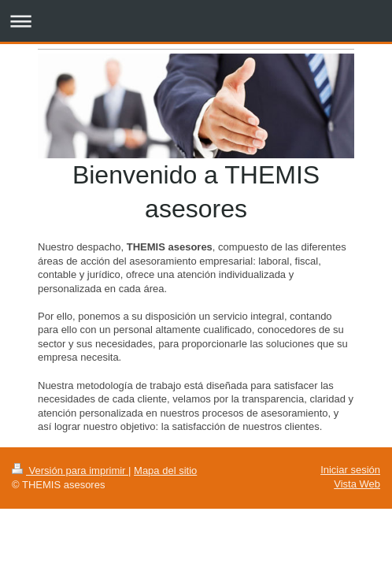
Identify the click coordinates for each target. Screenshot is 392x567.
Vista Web (357, 484)
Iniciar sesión (350, 470)
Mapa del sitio (165, 471)
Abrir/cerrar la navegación (196, 21)
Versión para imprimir (70, 471)
